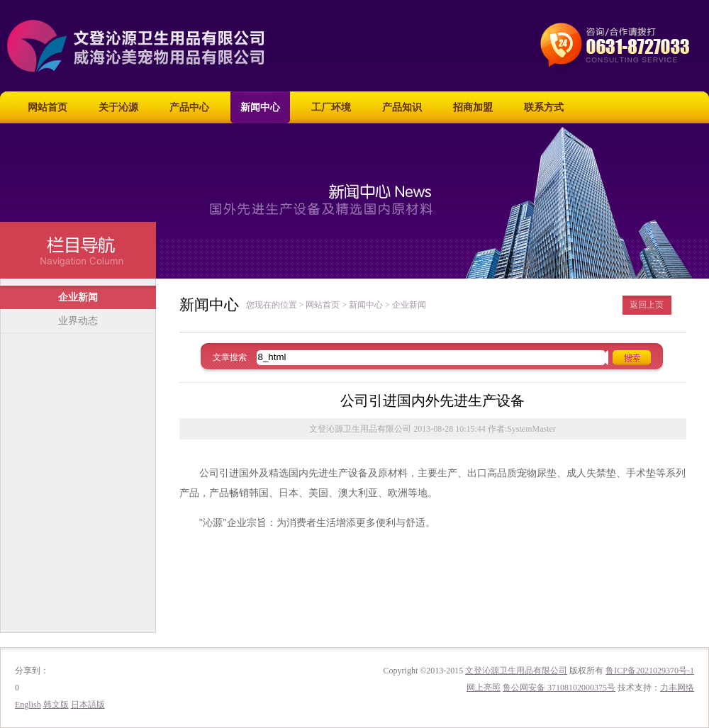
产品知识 (402, 107)
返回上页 (647, 305)
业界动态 (78, 321)
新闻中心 (260, 107)
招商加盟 (473, 107)
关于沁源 (118, 107)
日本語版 (88, 705)
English (28, 705)
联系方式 (544, 107)
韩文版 (56, 705)
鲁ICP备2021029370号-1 (650, 671)
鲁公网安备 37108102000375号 (559, 688)
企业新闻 (78, 297)
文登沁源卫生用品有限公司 (516, 671)
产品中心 (189, 107)
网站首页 (48, 107)
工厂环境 (331, 107)
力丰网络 (677, 688)
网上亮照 (484, 688)
